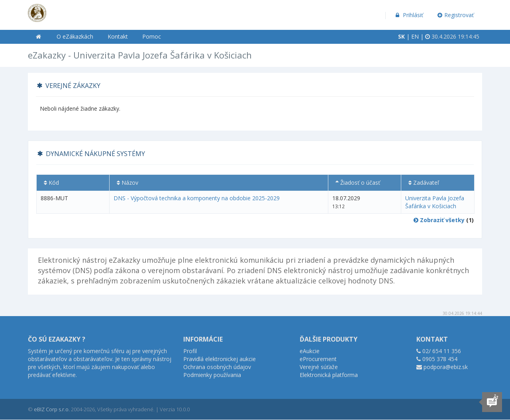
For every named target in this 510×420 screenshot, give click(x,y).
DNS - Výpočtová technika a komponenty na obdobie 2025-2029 (197, 198)
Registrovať (456, 15)
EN (415, 36)
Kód (51, 183)
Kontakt (118, 36)
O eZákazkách (75, 36)
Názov (127, 183)
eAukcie (310, 351)
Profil (190, 351)
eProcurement (318, 359)
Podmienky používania (212, 375)
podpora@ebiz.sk (446, 367)
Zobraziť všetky (439, 220)
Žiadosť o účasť (358, 183)
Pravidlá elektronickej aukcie (220, 359)
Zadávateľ (424, 183)
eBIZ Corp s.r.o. (52, 409)
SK (401, 36)
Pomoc (152, 36)
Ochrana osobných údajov (217, 367)
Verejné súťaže (319, 367)
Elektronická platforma (329, 375)
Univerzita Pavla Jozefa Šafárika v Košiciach (435, 202)
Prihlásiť (409, 15)
